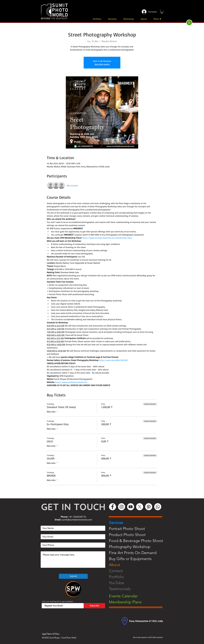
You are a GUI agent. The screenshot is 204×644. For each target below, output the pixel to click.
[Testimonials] (138, 589)
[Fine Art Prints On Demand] (138, 553)
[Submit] (73, 576)
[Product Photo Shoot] (138, 535)
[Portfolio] (138, 577)
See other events (102, 64)
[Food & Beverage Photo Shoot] (138, 541)
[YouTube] (131, 507)
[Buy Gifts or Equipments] (138, 559)
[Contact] (138, 571)
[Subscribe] (94, 606)
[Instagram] (122, 507)
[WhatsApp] (158, 507)
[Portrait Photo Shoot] (138, 529)
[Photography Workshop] (138, 547)
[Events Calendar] (138, 596)
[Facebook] (112, 507)
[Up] (189, 23)
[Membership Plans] (138, 602)
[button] (162, 12)
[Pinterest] (149, 507)
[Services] (138, 523)
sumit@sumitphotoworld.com (77, 520)
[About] (138, 565)
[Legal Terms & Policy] (62, 634)
